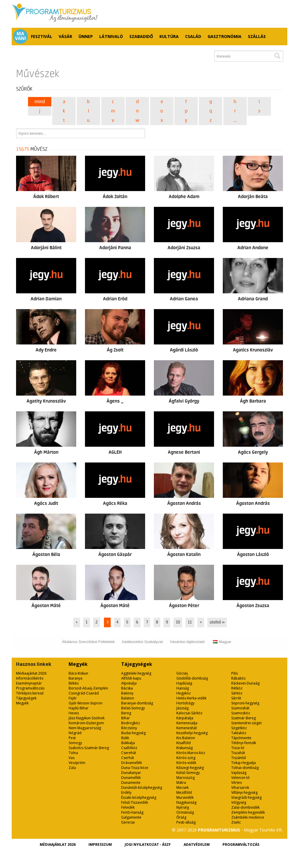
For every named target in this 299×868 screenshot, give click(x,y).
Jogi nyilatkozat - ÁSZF (148, 844)
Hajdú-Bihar (79, 708)
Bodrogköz (131, 723)
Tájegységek (26, 698)
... (235, 120)
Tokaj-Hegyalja (244, 763)
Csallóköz (129, 748)
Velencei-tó (240, 778)
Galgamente (131, 817)
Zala (72, 768)
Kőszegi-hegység (190, 768)
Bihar (126, 718)
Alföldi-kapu (131, 678)
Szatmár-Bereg (244, 718)
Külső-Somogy (188, 773)
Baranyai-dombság (137, 703)
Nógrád (75, 733)
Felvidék (128, 807)
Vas (72, 758)
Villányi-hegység (244, 792)
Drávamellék (132, 763)
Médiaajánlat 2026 (31, 673)
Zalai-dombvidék (245, 807)
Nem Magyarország (85, 728)
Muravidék (185, 797)
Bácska (127, 688)
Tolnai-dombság (245, 768)
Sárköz (237, 693)
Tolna (73, 753)
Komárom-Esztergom (86, 723)
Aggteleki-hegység (136, 673)
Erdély (126, 792)
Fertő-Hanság (132, 812)
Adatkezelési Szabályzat (142, 642)
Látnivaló (111, 36)
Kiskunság (185, 748)
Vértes (237, 783)
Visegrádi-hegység (246, 797)
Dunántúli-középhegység (142, 788)
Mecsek (182, 788)
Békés (74, 683)
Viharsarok (240, 788)
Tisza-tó (238, 748)
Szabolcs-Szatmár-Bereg (89, 748)
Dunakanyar (131, 773)
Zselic (236, 822)
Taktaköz (239, 733)
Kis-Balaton (186, 738)
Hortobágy (185, 703)
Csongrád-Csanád (84, 693)
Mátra (181, 783)
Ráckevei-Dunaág (245, 683)
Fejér (73, 698)
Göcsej (182, 673)
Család (193, 36)
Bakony (127, 693)
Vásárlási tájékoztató (187, 642)
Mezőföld (184, 792)
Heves (74, 713)
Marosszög (186, 778)
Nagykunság (186, 802)
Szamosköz (241, 713)
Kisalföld (184, 743)
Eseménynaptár (29, 683)
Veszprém (77, 763)
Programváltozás (30, 688)
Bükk (125, 738)
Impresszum (100, 844)
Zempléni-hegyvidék (248, 812)
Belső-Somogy (133, 708)
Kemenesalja (187, 723)
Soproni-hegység (245, 703)
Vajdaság (239, 773)
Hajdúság (184, 683)
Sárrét (236, 698)
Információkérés (30, 678)
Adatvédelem (197, 844)
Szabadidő (141, 36)
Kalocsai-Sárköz (189, 713)
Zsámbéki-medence (248, 817)
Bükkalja (128, 743)
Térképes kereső (30, 693)
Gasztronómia (225, 36)
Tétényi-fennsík (244, 743)
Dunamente (131, 783)
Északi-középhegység (139, 797)
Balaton (128, 698)
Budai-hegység (133, 733)
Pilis (234, 673)
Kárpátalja (185, 718)
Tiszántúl (239, 758)
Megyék (22, 703)
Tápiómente (241, 738)
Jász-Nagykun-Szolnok (87, 718)
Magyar (222, 642)
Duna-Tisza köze (135, 768)
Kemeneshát (187, 728)
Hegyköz (184, 693)
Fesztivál (42, 36)
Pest (72, 738)
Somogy (75, 743)
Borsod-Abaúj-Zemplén (88, 688)
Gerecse (128, 822)
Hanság (183, 688)
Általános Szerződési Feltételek (88, 642)
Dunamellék (131, 778)
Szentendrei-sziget (246, 723)
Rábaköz (238, 678)
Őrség (181, 817)
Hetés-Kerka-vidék (191, 698)
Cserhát (128, 758)
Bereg (126, 713)
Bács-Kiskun (78, 673)
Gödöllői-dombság (192, 678)
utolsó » (217, 622)
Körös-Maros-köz (191, 753)
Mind (40, 102)
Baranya (75, 678)
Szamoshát (240, 708)
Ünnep (86, 36)
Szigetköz (239, 728)
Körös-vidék (186, 763)
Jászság (182, 708)
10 (178, 622)
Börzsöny (129, 728)
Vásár (65, 36)
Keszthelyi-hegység (192, 733)
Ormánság (185, 812)
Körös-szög (186, 758)
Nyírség (183, 807)
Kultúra (169, 36)
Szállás (257, 36)
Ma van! (21, 36)
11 (190, 622)
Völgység (239, 802)
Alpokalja (129, 683)
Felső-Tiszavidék (135, 802)
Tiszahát (238, 753)
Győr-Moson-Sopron (86, 703)
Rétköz (237, 688)
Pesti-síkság (186, 822)
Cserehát (129, 753)
